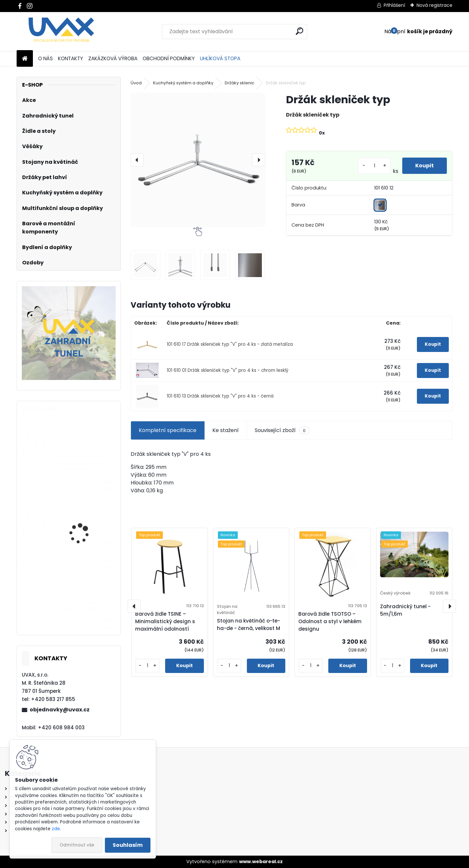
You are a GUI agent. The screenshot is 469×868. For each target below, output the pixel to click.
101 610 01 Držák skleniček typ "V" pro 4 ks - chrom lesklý (228, 370)
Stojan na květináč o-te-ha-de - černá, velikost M (249, 624)
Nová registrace (434, 5)
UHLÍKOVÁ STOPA (220, 58)
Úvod (136, 83)
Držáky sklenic (240, 83)
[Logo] (61, 32)
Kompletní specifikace (168, 430)
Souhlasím (128, 845)
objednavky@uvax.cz (60, 710)
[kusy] (374, 166)
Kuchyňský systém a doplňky (183, 83)
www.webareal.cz (261, 861)
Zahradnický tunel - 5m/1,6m (405, 610)
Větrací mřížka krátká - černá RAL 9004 (87, 605)
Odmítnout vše (77, 845)
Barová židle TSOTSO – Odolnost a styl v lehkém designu (330, 621)
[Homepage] (25, 59)
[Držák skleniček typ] (198, 160)
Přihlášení (394, 5)
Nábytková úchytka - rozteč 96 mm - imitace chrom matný (86, 463)
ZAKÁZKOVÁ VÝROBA (113, 58)
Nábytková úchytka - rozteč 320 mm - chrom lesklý (87, 542)
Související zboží (282, 430)
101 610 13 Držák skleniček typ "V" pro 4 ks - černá (220, 396)
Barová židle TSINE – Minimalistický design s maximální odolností (165, 621)
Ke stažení (226, 430)
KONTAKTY (71, 58)
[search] (299, 31)
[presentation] (137, 160)
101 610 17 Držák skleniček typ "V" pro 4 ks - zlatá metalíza (230, 344)
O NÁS (45, 58)
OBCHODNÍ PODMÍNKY (169, 58)
